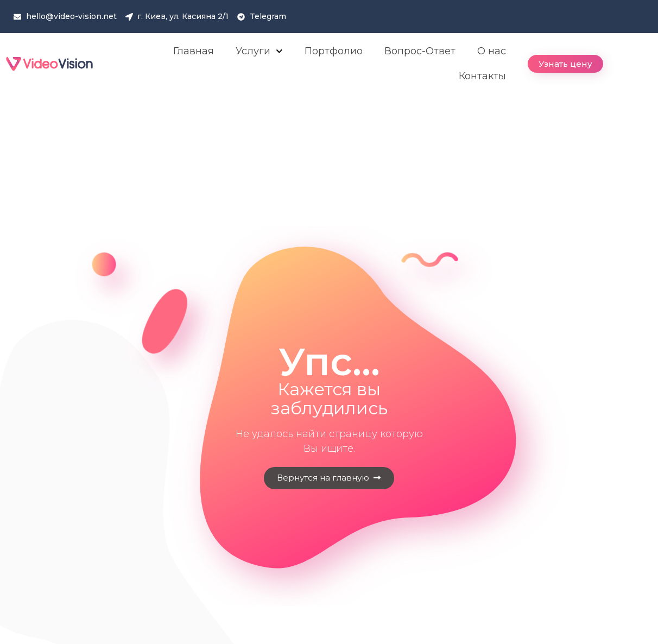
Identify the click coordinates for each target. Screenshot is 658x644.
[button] (565, 64)
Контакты (482, 76)
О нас (492, 51)
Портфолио (334, 51)
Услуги (259, 51)
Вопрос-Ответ (420, 51)
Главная (194, 51)
